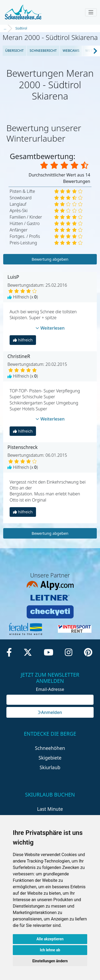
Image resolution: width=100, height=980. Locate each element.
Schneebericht (43, 50)
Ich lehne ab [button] (50, 950)
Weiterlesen (50, 328)
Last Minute (50, 809)
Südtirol (21, 28)
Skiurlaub (50, 767)
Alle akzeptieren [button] (50, 939)
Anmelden (50, 712)
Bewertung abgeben (50, 259)
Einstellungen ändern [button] (50, 961)
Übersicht (14, 50)
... (5, 28)
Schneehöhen (50, 748)
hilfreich (23, 340)
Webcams (71, 50)
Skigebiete (50, 758)
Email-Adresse (50, 689)
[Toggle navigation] (91, 12)
